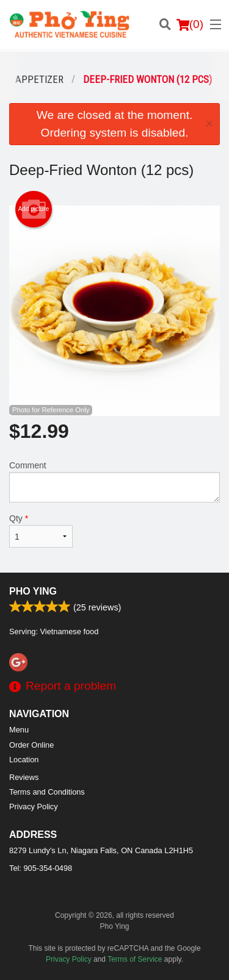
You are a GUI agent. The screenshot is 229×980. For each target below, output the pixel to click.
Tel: (41, 868)
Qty (41, 531)
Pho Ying (33, 591)
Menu (19, 730)
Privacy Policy (34, 807)
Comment (114, 481)
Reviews (24, 777)
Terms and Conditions (47, 792)
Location (24, 760)
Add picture (34, 209)
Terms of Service (135, 959)
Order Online (31, 745)
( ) (190, 24)
